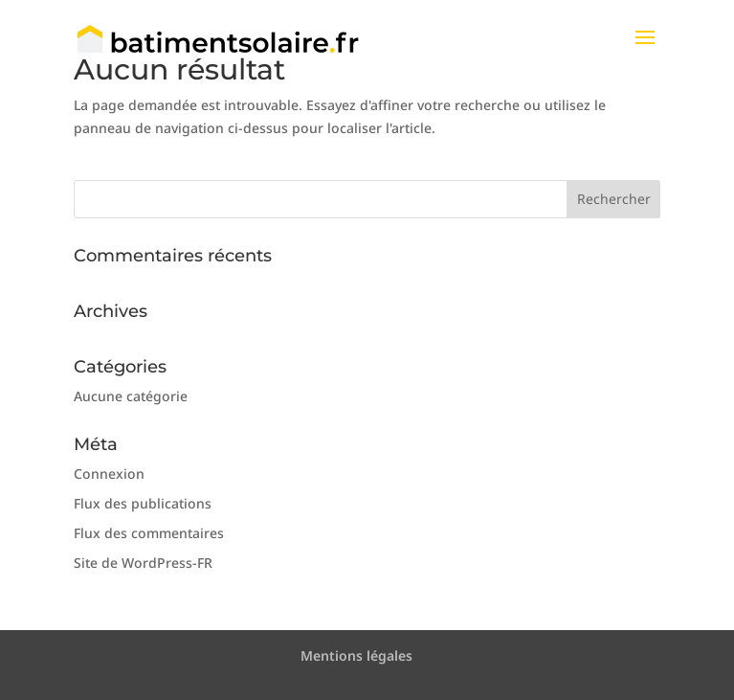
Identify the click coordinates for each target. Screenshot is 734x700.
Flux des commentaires (149, 533)
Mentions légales (356, 655)
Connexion (109, 474)
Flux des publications (143, 503)
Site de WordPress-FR (143, 563)
